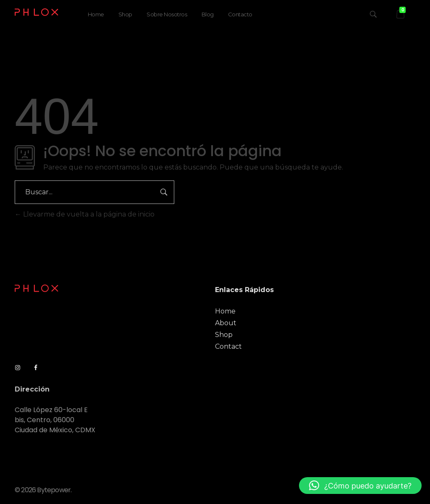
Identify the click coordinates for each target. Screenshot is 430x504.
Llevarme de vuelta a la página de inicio (85, 214)
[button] (360, 486)
